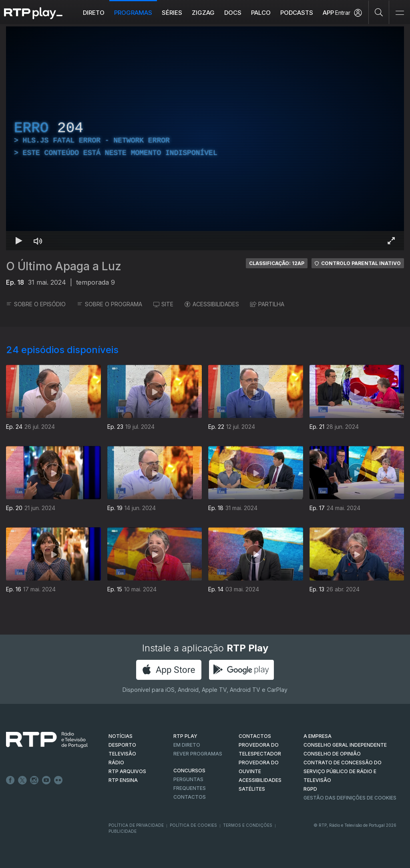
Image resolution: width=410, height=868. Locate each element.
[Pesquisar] (379, 12)
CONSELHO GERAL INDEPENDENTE (345, 745)
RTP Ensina (123, 780)
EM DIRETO (187, 745)
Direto (94, 13)
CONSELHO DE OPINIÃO (332, 754)
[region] (205, 138)
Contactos (190, 797)
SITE (163, 304)
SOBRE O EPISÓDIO (36, 304)
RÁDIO (116, 763)
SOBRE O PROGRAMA (110, 304)
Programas (133, 13)
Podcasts (297, 13)
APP (328, 13)
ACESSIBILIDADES (212, 304)
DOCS (233, 13)
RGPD (310, 789)
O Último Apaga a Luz (64, 266)
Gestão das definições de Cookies (350, 798)
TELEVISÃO (122, 754)
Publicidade (123, 831)
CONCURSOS (189, 771)
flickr (58, 780)
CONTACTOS (255, 736)
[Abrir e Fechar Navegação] (400, 13)
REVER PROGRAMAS (198, 754)
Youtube (46, 780)
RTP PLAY (185, 736)
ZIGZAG (203, 13)
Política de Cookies (193, 825)
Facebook (10, 780)
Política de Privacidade (136, 825)
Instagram (34, 780)
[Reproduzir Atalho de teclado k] (19, 241)
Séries (172, 13)
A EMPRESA (318, 736)
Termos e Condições (248, 825)
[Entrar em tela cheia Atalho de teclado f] (391, 241)
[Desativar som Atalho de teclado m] (38, 241)
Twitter (22, 780)
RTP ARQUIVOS (127, 771)
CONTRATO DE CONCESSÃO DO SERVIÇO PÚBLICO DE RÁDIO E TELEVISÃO (343, 771)
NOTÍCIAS (121, 736)
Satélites (252, 789)
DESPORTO (122, 745)
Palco (261, 13)
